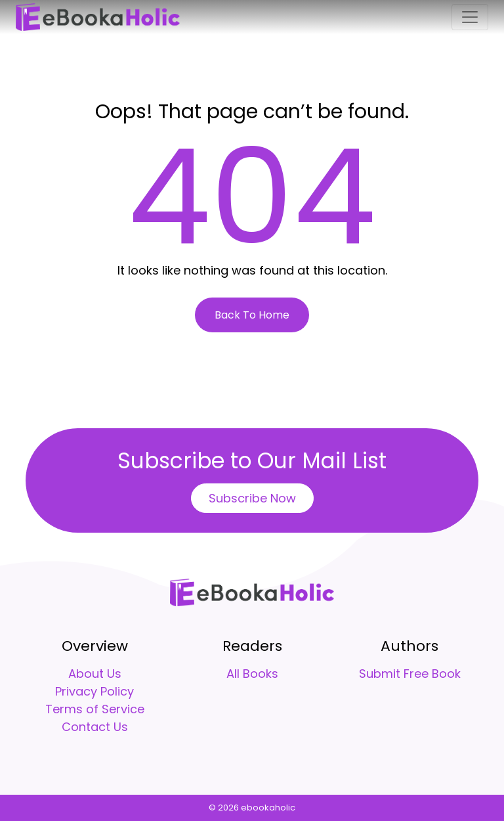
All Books (252, 674)
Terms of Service (95, 709)
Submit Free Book (410, 674)
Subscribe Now (252, 498)
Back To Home (252, 315)
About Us (95, 674)
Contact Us (95, 727)
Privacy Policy (94, 691)
